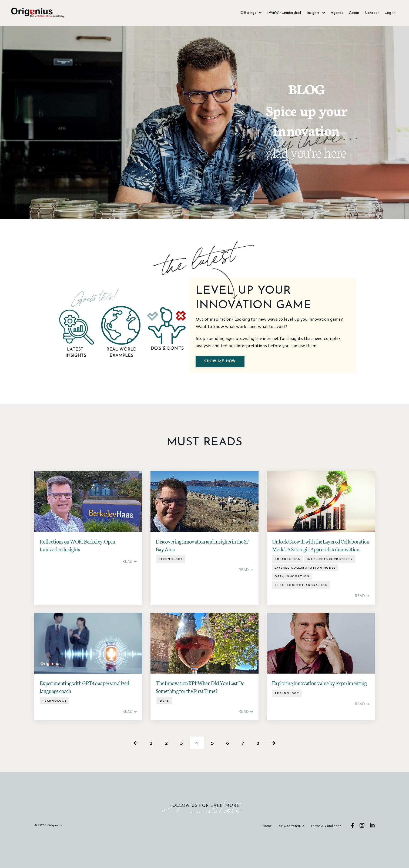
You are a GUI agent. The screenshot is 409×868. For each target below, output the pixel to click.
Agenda (337, 13)
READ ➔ (130, 591)
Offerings (251, 13)
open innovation (292, 606)
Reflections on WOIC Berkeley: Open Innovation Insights (78, 575)
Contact (372, 13)
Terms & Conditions (326, 856)
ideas (164, 730)
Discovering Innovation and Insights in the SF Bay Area (202, 575)
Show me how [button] (225, 383)
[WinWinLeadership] (284, 13)
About (354, 13)
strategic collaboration (301, 615)
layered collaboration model (305, 597)
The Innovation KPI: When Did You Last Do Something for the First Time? (200, 716)
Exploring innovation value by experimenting (319, 713)
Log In (390, 13)
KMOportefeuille (291, 856)
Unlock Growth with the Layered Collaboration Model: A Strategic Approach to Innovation (321, 575)
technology (171, 589)
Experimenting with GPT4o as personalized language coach (85, 716)
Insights (316, 13)
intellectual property (330, 589)
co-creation (288, 589)
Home (268, 856)
